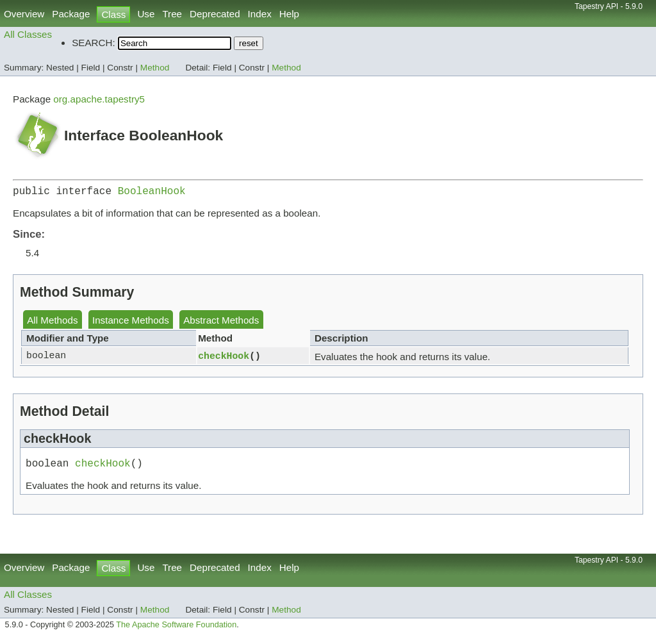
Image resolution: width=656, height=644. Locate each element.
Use (146, 14)
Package (71, 14)
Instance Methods (131, 323)
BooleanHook (152, 193)
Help (289, 14)
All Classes (28, 34)
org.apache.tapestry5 (99, 99)
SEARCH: (94, 43)
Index (260, 14)
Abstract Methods (221, 323)
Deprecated (215, 14)
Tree (172, 14)
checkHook (224, 358)
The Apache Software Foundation (176, 630)
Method (155, 68)
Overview (24, 14)
